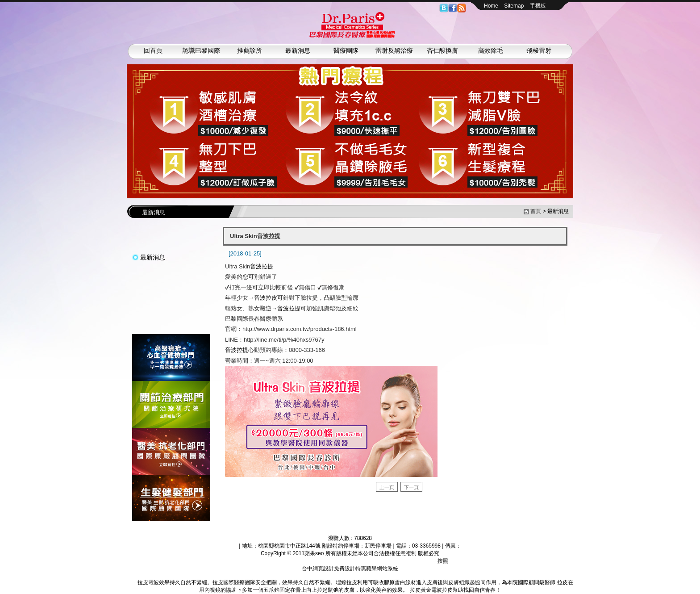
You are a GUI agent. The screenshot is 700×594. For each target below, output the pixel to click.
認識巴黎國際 (201, 50)
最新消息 (298, 50)
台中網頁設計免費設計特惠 (334, 569)
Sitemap (514, 6)
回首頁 (153, 50)
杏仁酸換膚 (442, 50)
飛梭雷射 (539, 50)
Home (491, 6)
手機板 (538, 6)
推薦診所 (250, 50)
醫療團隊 (346, 50)
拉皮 (132, 582)
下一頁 (411, 487)
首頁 (536, 211)
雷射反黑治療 (394, 50)
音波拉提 (262, 266)
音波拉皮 (266, 298)
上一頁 (387, 487)
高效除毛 (491, 50)
